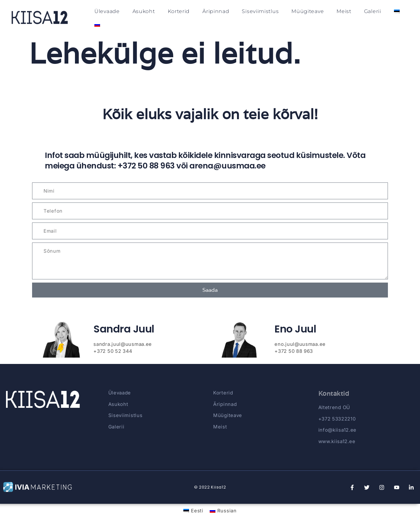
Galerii (373, 11)
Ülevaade (107, 11)
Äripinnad (216, 11)
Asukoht (144, 11)
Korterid (179, 11)
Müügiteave (308, 11)
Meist (344, 11)
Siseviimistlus (260, 11)
